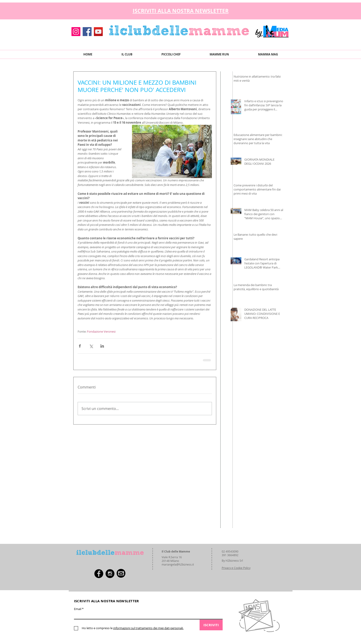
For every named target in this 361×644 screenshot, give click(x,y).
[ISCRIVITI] (211, 625)
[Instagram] (76, 32)
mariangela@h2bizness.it (178, 564)
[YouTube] (98, 32)
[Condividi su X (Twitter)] (91, 346)
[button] (286, 10)
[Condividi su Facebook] (80, 346)
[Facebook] (87, 32)
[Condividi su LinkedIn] (102, 346)
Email (78, 609)
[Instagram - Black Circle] (110, 574)
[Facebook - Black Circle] (99, 574)
